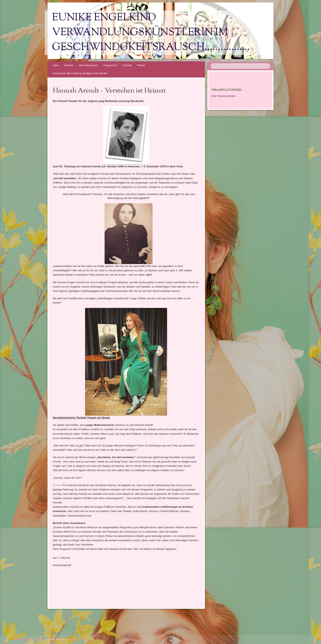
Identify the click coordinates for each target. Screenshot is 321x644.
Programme (110, 65)
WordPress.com (77, 639)
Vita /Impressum (88, 65)
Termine (68, 65)
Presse (141, 65)
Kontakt (127, 65)
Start (56, 65)
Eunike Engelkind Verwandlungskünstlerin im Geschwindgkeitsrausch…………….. (151, 33)
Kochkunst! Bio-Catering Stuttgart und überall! (80, 73)
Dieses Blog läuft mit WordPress (30, 639)
